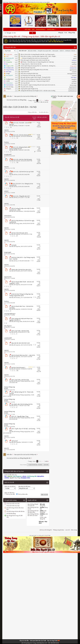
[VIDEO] (42, 514)
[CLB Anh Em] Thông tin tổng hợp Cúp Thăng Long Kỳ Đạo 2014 (21, 295)
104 (17, 163)
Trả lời (34, 117)
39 (40, 185)
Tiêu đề (7, 117)
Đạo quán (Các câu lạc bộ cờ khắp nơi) (25, 96)
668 (39, 234)
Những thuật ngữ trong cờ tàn (28, 68)
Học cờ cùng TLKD (53, 641)
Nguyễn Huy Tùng (15, 478)
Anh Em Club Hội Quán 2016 (19, 233)
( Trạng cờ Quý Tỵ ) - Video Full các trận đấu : (31, 64)
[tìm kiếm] (16, 33)
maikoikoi (18, 442)
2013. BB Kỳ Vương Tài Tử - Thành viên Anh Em (21, 393)
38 (11, 127)
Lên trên (46, 465)
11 (11, 176)
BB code (42, 504)
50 (40, 442)
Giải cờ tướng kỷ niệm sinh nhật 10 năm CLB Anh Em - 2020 (22, 209)
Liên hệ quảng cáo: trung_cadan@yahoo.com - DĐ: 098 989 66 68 (40, 643)
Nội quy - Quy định (43, 522)
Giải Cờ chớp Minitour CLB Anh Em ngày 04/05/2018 (22, 221)
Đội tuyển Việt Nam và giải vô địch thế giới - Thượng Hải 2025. (36, 77)
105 (17, 370)
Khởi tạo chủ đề (15, 117)
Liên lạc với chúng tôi (46, 530)
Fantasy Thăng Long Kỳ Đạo (23, 381)
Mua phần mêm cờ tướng (27, 87)
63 (40, 356)
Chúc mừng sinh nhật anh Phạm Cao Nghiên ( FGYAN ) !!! (21, 319)
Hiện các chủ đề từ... (10, 486)
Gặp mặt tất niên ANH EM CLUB (20, 343)
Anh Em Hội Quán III (25, 135)
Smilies (42, 507)
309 (39, 148)
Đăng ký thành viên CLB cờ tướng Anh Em (20, 148)
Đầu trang (74, 530)
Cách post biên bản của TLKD (38, 641)
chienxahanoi (19, 211)
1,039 (39, 161)
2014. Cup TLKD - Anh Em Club (20, 331)
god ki (75, 58)
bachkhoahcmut (72, 89)
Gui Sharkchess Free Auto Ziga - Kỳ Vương (31, 75)
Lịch (33, 29)
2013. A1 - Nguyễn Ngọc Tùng (20, 416)
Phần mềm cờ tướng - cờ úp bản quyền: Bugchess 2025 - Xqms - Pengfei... (39, 56)
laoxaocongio (73, 85)
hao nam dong (10, 87)
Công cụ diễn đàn (32, 112)
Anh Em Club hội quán (25, 159)
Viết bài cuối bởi (42, 117)
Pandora (18, 271)
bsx (17, 126)
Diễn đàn (9, 96)
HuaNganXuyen (10, 79)
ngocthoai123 (73, 70)
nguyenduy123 (73, 87)
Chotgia (8, 73)
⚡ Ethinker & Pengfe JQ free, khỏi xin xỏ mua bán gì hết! (34, 58)
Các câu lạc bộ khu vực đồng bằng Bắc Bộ (19, 100)
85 (40, 283)
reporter (18, 136)
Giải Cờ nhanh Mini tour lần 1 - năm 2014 (23, 355)
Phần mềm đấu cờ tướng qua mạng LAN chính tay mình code (35, 79)
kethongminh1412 (72, 74)
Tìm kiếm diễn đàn (43, 112)
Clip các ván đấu (24, 641)
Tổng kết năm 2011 (25, 196)
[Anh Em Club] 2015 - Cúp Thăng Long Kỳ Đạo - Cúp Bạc (22, 258)
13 (40, 259)
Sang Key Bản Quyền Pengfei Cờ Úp (29, 89)
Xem (34, 119)
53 (40, 308)
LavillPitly (74, 64)
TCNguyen (9, 89)
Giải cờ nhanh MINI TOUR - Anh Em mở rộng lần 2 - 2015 (22, 283)
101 (17, 138)
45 (40, 332)
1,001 (39, 136)
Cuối (47, 100)
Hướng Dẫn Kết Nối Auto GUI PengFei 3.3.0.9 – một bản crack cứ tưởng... (38, 91)
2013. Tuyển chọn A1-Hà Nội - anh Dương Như (22, 429)
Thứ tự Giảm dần (22, 494)
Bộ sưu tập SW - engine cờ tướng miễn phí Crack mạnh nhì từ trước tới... (38, 85)
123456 (8, 81)
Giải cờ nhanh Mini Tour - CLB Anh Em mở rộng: (21, 307)
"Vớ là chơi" (15, 441)
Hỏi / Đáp (28, 29)
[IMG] (42, 511)
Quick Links (51, 29)
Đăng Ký (61, 33)
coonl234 (74, 72)
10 (40, 320)
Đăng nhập (72, 33)
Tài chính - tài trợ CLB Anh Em (20, 123)
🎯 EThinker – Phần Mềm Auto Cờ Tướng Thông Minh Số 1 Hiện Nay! (37, 62)
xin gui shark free (25, 72)
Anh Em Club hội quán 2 (18, 367)
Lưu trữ (67, 530)
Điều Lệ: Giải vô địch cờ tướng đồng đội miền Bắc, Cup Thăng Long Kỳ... (38, 54)
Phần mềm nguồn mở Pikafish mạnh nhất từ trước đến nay (35, 60)
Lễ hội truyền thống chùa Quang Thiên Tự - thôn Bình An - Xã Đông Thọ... (38, 66)
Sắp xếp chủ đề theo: (24, 486)
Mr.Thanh (74, 83)
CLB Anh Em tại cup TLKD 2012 (22, 172)
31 (11, 152)
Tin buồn (14, 245)
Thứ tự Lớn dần (10, 494)
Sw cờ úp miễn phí (25, 83)
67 (17, 236)
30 (40, 405)
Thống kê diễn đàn (10, 47)
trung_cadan (19, 223)
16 (40, 295)
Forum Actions (40, 29)
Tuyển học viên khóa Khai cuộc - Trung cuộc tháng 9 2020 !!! (35, 81)
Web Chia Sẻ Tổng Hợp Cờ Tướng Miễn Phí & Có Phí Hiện (34, 70)
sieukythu (74, 62)
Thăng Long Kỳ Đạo (58, 530)
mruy (75, 56)
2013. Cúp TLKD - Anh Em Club (20, 380)
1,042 (39, 369)
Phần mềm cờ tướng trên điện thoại (29, 73)
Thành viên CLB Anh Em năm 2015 (21, 270)
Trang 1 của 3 (32, 100)
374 (39, 124)
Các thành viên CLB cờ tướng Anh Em (22, 404)
